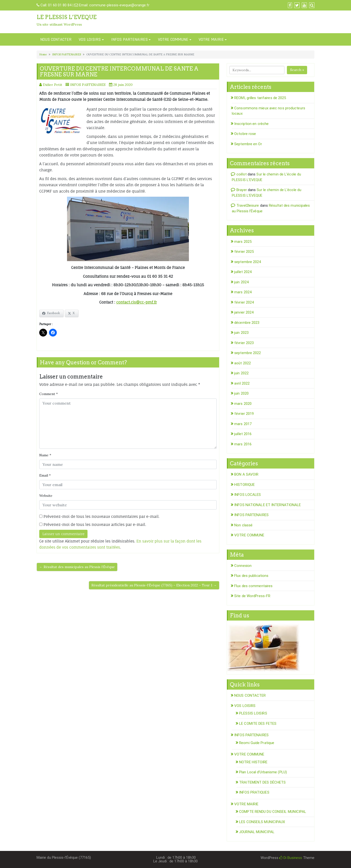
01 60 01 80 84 (60, 5)
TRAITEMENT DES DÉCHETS (262, 782)
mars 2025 (243, 242)
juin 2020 (241, 393)
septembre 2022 (248, 353)
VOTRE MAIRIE (211, 39)
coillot (242, 174)
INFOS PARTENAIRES (129, 39)
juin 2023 (241, 333)
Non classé (243, 525)
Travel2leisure (248, 205)
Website (46, 496)
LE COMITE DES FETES (258, 724)
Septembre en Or (248, 144)
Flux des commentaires (253, 586)
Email (45, 475)
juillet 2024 (243, 272)
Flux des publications (251, 576)
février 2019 (244, 414)
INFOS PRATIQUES (254, 792)
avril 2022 (242, 383)
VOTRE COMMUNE (173, 39)
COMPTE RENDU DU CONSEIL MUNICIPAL (273, 812)
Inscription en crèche (251, 124)
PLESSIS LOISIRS (253, 713)
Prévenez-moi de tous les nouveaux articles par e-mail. (95, 525)
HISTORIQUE (244, 485)
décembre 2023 (247, 323)
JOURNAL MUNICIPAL (257, 832)
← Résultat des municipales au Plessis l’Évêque (77, 567)
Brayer (242, 190)
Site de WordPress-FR (252, 596)
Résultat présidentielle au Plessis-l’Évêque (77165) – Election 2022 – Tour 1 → (154, 585)
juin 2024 (241, 282)
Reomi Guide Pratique (257, 743)
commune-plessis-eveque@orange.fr (119, 5)
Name (45, 455)
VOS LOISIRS (90, 39)
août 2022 (243, 363)
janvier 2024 (244, 312)
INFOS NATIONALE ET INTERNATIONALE (268, 505)
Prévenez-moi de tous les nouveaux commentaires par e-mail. (101, 516)
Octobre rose (245, 134)
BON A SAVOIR (246, 474)
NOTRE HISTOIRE (253, 762)
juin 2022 (241, 373)
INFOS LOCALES (248, 495)
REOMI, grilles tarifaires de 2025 (260, 98)
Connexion (243, 566)
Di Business (291, 858)
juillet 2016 (243, 434)
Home (43, 54)
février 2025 (244, 252)
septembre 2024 (248, 262)
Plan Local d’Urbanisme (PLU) (263, 772)
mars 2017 (243, 424)
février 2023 (244, 343)
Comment (49, 394)
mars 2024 (243, 292)
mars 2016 (243, 444)
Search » (297, 70)
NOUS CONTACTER (56, 39)
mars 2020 (243, 404)
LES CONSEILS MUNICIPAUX (262, 822)
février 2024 (244, 302)
